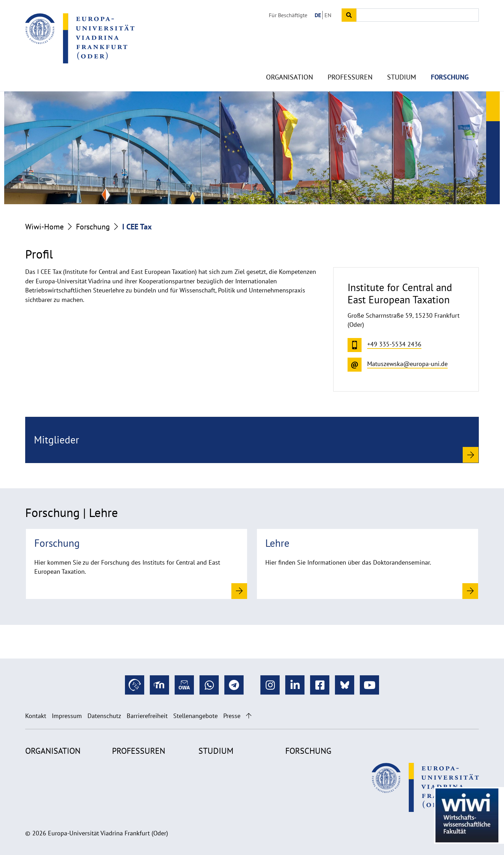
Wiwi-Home (44, 227)
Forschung (450, 63)
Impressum (67, 716)
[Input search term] (418, 15)
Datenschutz (104, 716)
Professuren (350, 63)
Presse (232, 716)
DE (318, 15)
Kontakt (36, 716)
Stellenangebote (195, 716)
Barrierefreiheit (147, 716)
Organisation (289, 63)
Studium (402, 63)
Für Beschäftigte (288, 15)
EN (328, 15)
